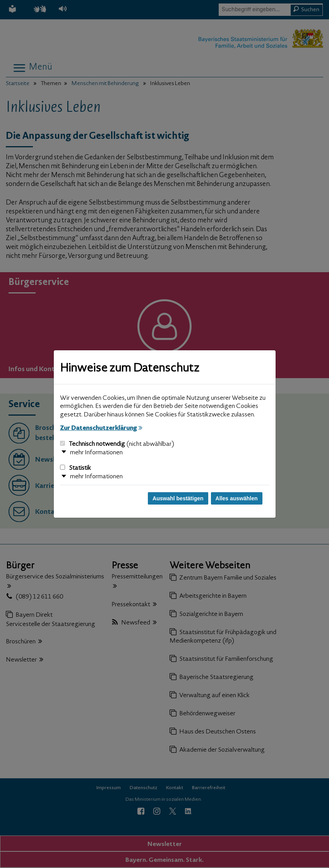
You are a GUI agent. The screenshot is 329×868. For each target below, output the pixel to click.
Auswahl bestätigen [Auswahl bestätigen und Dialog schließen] (178, 498)
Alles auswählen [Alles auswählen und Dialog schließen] (237, 498)
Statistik (75, 468)
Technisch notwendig (117, 444)
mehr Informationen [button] (96, 453)
